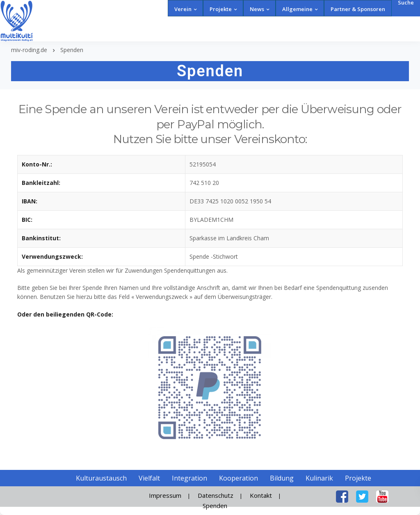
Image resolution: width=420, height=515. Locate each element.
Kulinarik (319, 478)
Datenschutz (216, 495)
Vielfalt (149, 478)
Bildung (282, 478)
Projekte (221, 9)
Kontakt (261, 495)
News (257, 9)
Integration (189, 478)
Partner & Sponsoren (358, 9)
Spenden (215, 506)
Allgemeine (297, 9)
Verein (183, 9)
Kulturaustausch (101, 478)
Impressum (165, 495)
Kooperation (239, 478)
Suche (406, 3)
